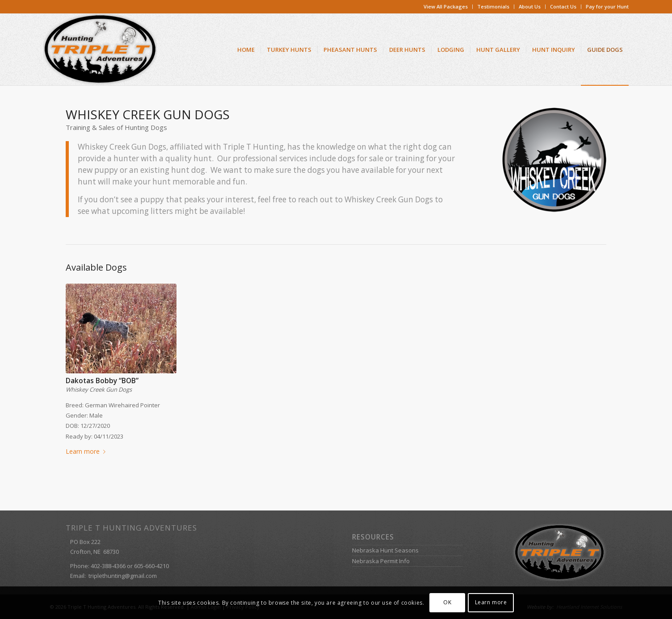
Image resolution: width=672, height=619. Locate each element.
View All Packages (446, 6)
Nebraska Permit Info (381, 561)
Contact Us (563, 6)
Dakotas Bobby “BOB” (102, 381)
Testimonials (493, 6)
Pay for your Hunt (607, 6)
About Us (530, 6)
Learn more (87, 451)
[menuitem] (446, 7)
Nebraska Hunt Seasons (385, 550)
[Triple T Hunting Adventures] (100, 50)
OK (447, 602)
